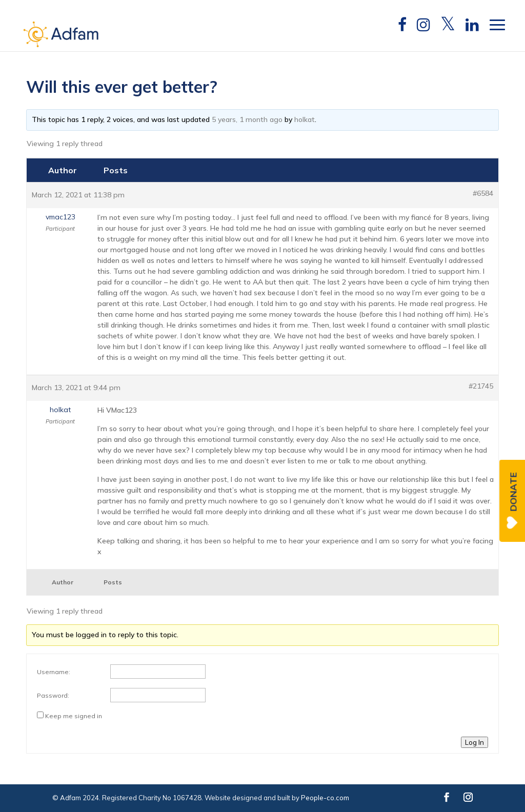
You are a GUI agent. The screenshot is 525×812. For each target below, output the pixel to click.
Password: (53, 695)
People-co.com (325, 798)
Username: (54, 672)
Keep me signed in (74, 716)
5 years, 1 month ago (247, 119)
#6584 (483, 193)
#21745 (481, 386)
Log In (474, 742)
